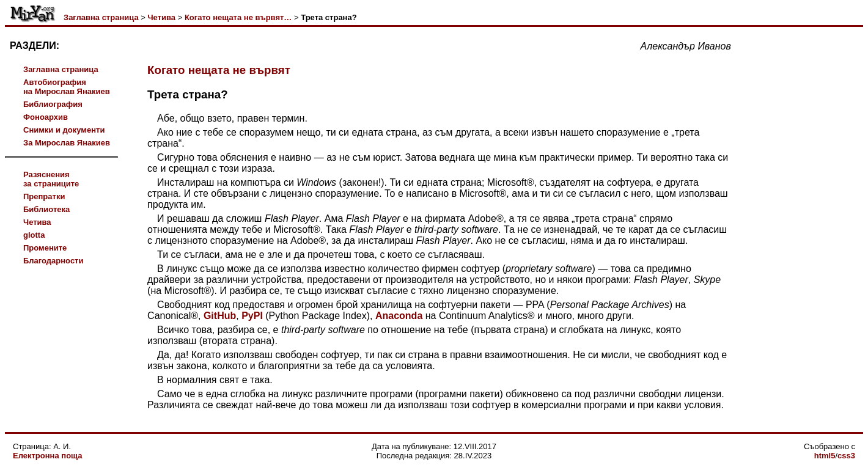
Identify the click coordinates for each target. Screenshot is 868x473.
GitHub (220, 316)
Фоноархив (46, 117)
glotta (34, 235)
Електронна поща (47, 456)
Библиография (53, 104)
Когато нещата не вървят (219, 70)
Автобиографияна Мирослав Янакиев (67, 87)
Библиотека (46, 209)
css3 (846, 456)
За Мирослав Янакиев (67, 143)
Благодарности (53, 261)
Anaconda (399, 316)
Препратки (44, 196)
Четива (161, 17)
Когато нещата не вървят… (238, 17)
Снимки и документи (64, 130)
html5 (825, 456)
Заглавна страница (101, 17)
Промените (45, 248)
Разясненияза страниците (51, 179)
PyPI (252, 316)
